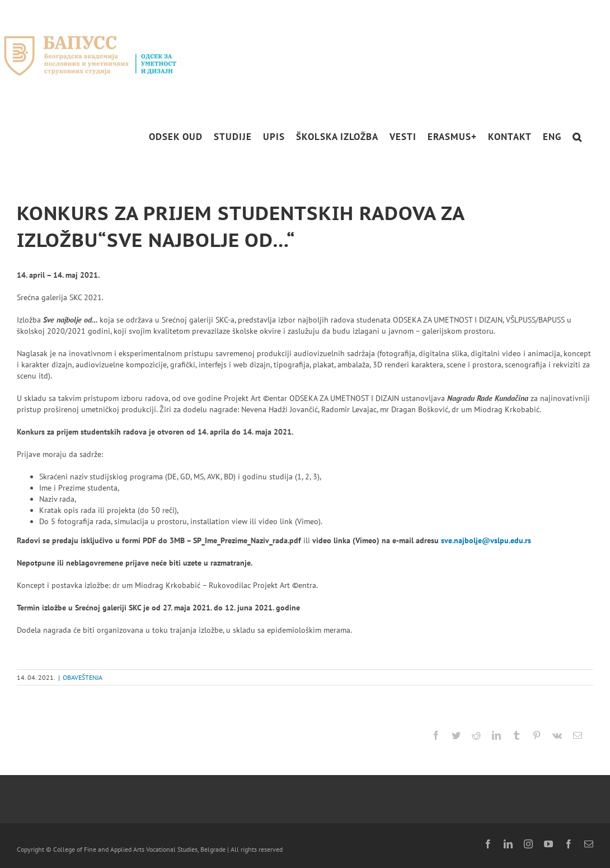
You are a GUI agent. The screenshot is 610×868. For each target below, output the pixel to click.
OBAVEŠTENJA (83, 677)
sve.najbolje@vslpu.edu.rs (486, 540)
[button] (577, 137)
